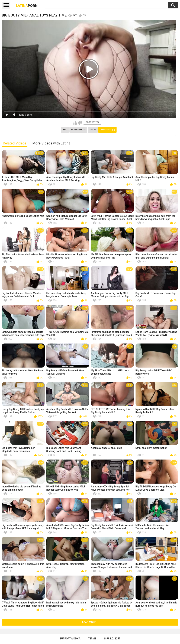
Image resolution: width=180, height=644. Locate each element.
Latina (27, 5)
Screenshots (78, 130)
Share (93, 130)
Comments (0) (107, 130)
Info (65, 130)
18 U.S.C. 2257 (112, 639)
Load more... (90, 622)
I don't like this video (80, 123)
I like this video (75, 123)
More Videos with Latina (51, 143)
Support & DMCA (70, 639)
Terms (92, 639)
